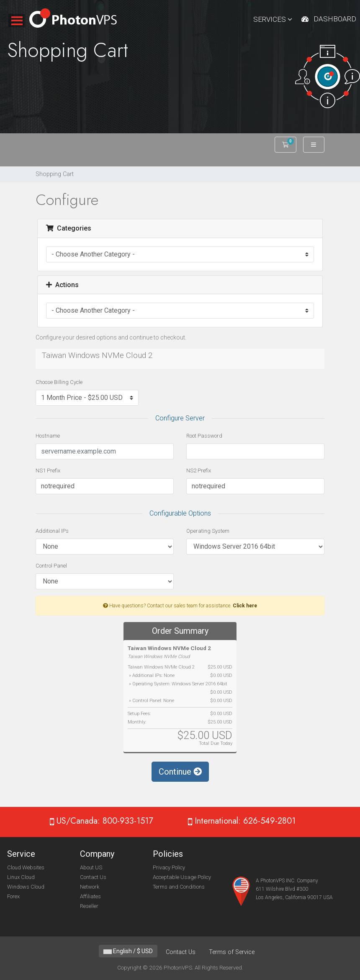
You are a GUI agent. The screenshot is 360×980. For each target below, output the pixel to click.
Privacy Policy (169, 867)
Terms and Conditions (179, 887)
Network (90, 887)
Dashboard (335, 19)
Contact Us (93, 877)
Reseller (89, 906)
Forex (13, 896)
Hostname (48, 436)
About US (91, 867)
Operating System (208, 531)
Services (273, 19)
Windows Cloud (26, 887)
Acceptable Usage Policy (182, 877)
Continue (180, 772)
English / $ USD (128, 951)
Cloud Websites (26, 867)
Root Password (204, 436)
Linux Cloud (21, 877)
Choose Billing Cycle (59, 382)
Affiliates (90, 896)
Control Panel (51, 566)
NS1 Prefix (48, 471)
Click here (245, 606)
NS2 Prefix (199, 471)
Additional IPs (52, 531)
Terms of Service (232, 952)
